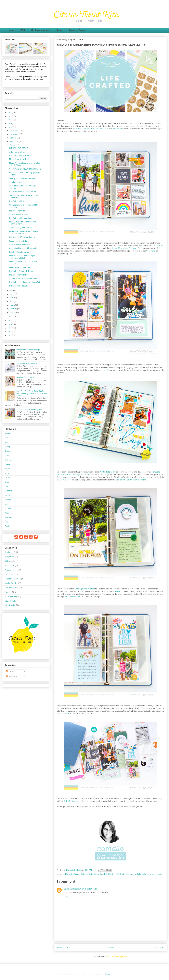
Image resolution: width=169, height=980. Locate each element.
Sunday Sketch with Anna (19, 211)
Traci (7, 526)
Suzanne (8, 522)
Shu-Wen (8, 517)
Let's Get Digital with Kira (19, 252)
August (13, 145)
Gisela (66, 889)
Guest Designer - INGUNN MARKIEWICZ (25, 169)
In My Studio (10, 557)
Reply (66, 896)
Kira (6, 486)
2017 (10, 321)
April (12, 301)
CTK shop (151, 251)
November (14, 134)
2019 (10, 127)
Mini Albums (10, 566)
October (13, 138)
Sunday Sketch (10, 583)
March (12, 305)
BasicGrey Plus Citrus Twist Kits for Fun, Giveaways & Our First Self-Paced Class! (32, 393)
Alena (7, 438)
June (12, 294)
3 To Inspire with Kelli (18, 182)
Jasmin (7, 473)
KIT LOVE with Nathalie (18, 286)
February (14, 309)
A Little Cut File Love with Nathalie (23, 248)
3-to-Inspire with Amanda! (20, 245)
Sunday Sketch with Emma (20, 241)
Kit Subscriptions (41, 30)
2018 (10, 317)
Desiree (8, 451)
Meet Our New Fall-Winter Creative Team (23, 263)
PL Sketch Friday (11, 570)
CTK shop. (65, 480)
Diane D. (8, 460)
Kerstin (7, 482)
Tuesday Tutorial (12, 588)
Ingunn (7, 469)
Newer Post (63, 947)
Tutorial (8, 592)
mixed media (10, 605)
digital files (98, 874)
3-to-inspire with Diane (19, 215)
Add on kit (68, 874)
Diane (7, 456)
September (14, 141)
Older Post (158, 947)
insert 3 (105, 370)
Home (11, 30)
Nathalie (8, 504)
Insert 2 (118, 591)
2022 (10, 116)
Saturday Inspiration (13, 579)
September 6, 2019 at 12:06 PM (83, 889)
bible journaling (11, 596)
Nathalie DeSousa (142, 874)
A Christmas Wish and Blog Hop (29, 410)
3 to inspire (9, 552)
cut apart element (72, 597)
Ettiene (7, 464)
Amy (6, 442)
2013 (10, 335)
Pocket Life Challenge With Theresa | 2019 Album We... (24, 232)
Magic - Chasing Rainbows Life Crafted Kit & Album (25, 164)
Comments (12, 676)
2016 (10, 324)
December (14, 130)
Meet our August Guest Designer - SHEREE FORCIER (23, 257)
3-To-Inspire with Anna (18, 152)
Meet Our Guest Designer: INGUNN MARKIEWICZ (23, 223)
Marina (7, 495)
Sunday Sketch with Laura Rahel (22, 178)
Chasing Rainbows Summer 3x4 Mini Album (24, 206)
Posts (10, 671)
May (12, 298)
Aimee (7, 433)
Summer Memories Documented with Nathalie (24, 197)
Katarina (8, 478)
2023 (10, 113)
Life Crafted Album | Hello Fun (21, 271)
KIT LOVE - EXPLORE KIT (19, 148)
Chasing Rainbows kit (84, 589)
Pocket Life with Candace (27, 364)
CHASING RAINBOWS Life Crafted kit (91, 129)
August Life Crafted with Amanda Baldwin (22, 187)
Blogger (109, 974)
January (13, 312)
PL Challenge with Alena (19, 159)
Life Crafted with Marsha (19, 156)
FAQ (23, 30)
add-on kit (117, 129)
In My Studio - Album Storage (28, 350)
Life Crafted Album (124, 874)
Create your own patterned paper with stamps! (25, 174)
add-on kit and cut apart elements (131, 480)
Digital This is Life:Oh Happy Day (127, 248)
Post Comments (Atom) (117, 957)
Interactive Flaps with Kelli (20, 267)
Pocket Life (9, 574)
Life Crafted (110, 874)
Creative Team (77, 30)
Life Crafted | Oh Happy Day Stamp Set (25, 282)
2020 (10, 124)
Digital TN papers (107, 472)
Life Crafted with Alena (18, 201)
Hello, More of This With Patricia (22, 237)
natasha (8, 500)
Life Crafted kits (72, 801)
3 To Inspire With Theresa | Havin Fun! (24, 278)
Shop (59, 30)
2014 (10, 332)
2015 (10, 328)
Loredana (8, 491)
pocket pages (156, 874)
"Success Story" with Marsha (20, 228)
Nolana (8, 509)
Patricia (8, 513)
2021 (10, 120)
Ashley (7, 447)
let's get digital (11, 601)
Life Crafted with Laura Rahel (21, 218)
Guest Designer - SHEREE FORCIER (23, 192)
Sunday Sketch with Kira (19, 275)
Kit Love (8, 561)
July (12, 290)
